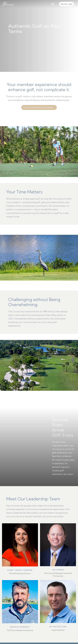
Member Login (67, 4)
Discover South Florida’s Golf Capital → (39, 107)
